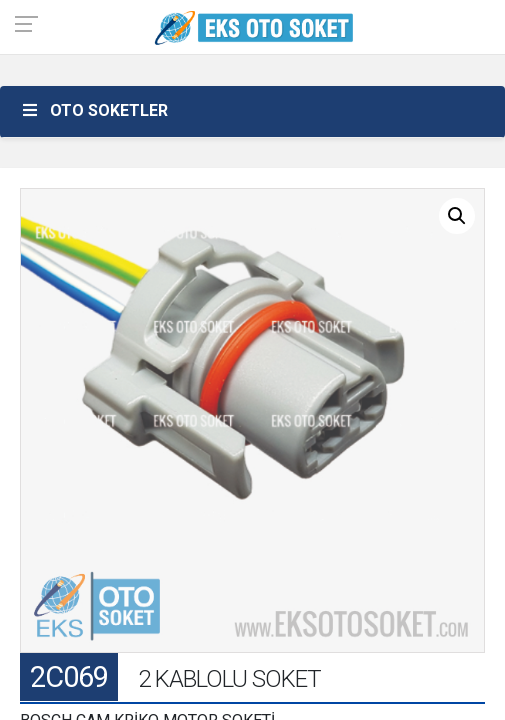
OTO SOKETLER (94, 110)
